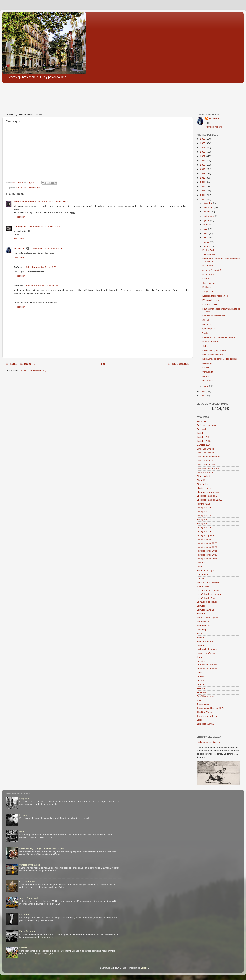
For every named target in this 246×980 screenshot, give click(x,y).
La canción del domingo (28, 187)
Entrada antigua (179, 364)
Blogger (144, 968)
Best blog (207, 363)
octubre (207, 212)
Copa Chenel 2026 (206, 465)
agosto (206, 220)
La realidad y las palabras (215, 350)
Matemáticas (203, 622)
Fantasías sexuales (29, 931)
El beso (23, 815)
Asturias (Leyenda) (212, 270)
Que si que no (209, 329)
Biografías (24, 798)
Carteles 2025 (204, 441)
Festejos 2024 (204, 523)
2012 (203, 199)
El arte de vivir (204, 488)
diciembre (208, 203)
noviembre (208, 207)
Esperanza (208, 381)
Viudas (206, 333)
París (22, 832)
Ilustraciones (203, 586)
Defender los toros (208, 742)
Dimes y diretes (204, 476)
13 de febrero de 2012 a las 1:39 (40, 267)
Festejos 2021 (204, 512)
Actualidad (202, 421)
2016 (203, 182)
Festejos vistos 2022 (207, 543)
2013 (203, 195)
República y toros (205, 696)
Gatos (205, 346)
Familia (206, 368)
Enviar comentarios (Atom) (33, 370)
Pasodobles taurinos (207, 669)
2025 (203, 143)
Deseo (206, 279)
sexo (199, 700)
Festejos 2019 (204, 508)
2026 (203, 139)
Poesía (200, 684)
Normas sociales (211, 304)
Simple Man (208, 292)
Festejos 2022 (204, 516)
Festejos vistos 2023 (207, 547)
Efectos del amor (211, 300)
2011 (203, 391)
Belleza (206, 376)
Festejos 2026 (204, 531)
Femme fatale (204, 504)
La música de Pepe (206, 598)
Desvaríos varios (205, 472)
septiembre (209, 216)
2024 (203, 148)
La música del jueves (207, 602)
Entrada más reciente (20, 364)
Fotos (200, 567)
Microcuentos (203, 626)
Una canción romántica (214, 316)
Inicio (101, 364)
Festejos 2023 (204, 520)
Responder (19, 217)
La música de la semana (209, 594)
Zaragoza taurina (205, 724)
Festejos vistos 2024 (207, 551)
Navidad (201, 645)
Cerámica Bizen (27, 881)
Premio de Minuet (211, 342)
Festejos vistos (204, 539)
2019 (203, 169)
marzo (206, 242)
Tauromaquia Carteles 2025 (210, 708)
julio (205, 225)
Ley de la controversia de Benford (219, 337)
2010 (203, 396)
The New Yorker (205, 712)
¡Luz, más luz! (209, 283)
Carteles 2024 (204, 437)
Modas (200, 633)
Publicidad (202, 692)
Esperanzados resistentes (215, 296)
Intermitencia (209, 254)
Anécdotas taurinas (206, 425)
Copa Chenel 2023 (206, 461)
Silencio (206, 320)
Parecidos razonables (207, 665)
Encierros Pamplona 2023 (210, 500)
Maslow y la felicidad (213, 355)
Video (200, 720)
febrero (207, 246)
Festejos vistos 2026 (207, 559)
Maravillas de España (207, 618)
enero (206, 386)
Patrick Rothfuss (210, 250)
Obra (199, 657)
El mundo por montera (208, 492)
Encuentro (24, 915)
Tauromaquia (203, 704)
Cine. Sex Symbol (206, 449)
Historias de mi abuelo (208, 582)
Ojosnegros (20, 227)
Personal (201, 677)
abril (205, 238)
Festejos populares (206, 535)
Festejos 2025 (204, 527)
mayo (206, 233)
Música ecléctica (205, 641)
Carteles (201, 433)
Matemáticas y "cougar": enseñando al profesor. (43, 848)
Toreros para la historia (208, 716)
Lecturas (201, 606)
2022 (203, 156)
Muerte (200, 637)
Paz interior (208, 266)
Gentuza (201, 578)
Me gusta (207, 324)
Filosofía (201, 563)
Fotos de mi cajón (206, 571)
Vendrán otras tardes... (30, 865)
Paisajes (201, 661)
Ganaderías (203, 574)
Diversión (201, 480)
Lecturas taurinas (205, 610)
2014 (203, 191)
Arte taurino (203, 429)
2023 (203, 152)
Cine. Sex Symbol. (206, 453)
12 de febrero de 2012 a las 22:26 (44, 227)
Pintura (200, 680)
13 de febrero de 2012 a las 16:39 (41, 286)
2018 (203, 174)
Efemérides (202, 484)
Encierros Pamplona (207, 496)
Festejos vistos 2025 (207, 555)
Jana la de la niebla (24, 202)
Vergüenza (208, 372)
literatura (201, 614)
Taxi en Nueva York (29, 898)
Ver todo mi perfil (214, 127)
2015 (203, 186)
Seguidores (208, 274)
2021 (203, 161)
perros (200, 673)
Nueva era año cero (207, 653)
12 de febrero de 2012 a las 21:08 (52, 202)
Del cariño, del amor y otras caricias (220, 359)
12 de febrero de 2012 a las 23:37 (47, 248)
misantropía (203, 629)
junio (205, 229)
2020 (203, 165)
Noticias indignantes (207, 649)
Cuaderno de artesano (208, 469)
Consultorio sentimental (208, 457)
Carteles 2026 (204, 445)
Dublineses (208, 287)
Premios (201, 688)
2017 (203, 178)
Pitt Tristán (20, 248)
